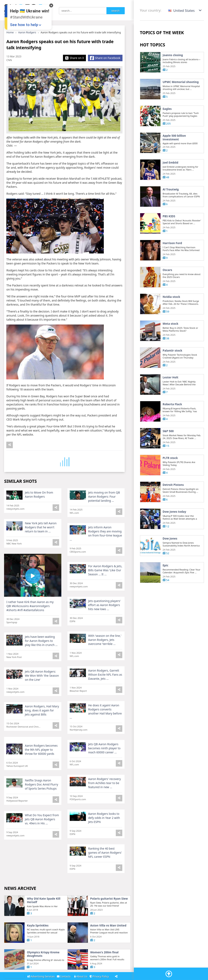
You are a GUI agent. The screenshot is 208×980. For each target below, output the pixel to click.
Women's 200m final (104, 968)
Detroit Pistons (173, 501)
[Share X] (74, 58)
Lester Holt (171, 393)
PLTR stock (170, 474)
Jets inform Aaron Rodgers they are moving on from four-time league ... (96, 549)
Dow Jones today (174, 528)
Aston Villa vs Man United (108, 941)
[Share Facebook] (105, 58)
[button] (185, 10)
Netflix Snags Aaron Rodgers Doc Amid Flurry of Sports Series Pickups (41, 796)
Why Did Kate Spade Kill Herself (44, 916)
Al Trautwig (171, 205)
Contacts (64, 976)
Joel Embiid (171, 178)
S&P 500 (168, 447)
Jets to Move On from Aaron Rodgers (39, 510)
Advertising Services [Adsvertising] (41, 976)
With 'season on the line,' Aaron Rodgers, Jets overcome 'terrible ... (105, 656)
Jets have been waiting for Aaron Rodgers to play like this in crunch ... (41, 657)
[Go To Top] (169, 974)
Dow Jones (170, 554)
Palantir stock (173, 366)
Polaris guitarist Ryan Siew (109, 914)
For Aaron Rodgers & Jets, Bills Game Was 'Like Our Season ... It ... (105, 586)
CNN (9, 60)
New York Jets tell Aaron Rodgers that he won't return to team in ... (41, 543)
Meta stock (171, 340)
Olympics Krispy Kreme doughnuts (43, 970)
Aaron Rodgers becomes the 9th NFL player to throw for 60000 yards (41, 765)
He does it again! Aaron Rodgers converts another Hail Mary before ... (96, 727)
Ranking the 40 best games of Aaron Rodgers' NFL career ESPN (105, 857)
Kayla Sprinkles (38, 941)
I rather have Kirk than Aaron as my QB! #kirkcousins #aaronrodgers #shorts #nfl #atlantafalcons (30, 622)
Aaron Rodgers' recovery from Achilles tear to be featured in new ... (105, 795)
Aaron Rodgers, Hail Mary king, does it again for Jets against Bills (42, 726)
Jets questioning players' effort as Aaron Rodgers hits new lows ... (104, 621)
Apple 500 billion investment (174, 153)
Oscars (167, 286)
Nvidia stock (171, 313)
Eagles (167, 109)
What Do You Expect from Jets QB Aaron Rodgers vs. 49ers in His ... (42, 827)
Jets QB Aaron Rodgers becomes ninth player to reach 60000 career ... (104, 764)
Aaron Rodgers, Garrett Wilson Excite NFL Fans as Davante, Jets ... (105, 690)
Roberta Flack (172, 420)
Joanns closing (173, 55)
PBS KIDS (169, 232)
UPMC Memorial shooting (181, 82)
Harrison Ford (172, 259)
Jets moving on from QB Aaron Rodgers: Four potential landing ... (104, 512)
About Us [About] (81, 976)
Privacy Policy (100, 976)
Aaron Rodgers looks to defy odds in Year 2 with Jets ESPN (104, 826)
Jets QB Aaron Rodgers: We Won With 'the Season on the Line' (42, 691)
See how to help (24, 25)
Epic (166, 581)
